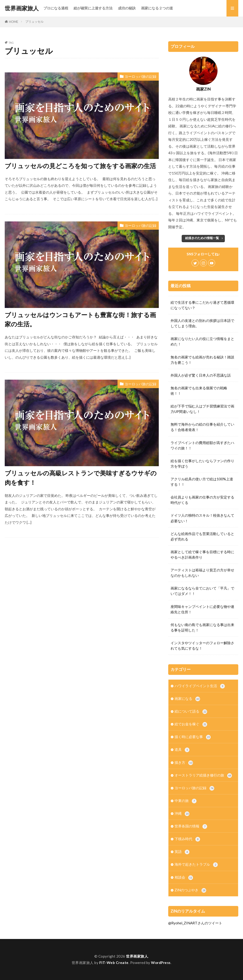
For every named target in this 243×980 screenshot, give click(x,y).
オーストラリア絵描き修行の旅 (203, 775)
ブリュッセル (34, 21)
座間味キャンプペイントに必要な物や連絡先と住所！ (202, 609)
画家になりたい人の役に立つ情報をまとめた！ (202, 341)
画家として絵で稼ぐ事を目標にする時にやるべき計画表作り (202, 554)
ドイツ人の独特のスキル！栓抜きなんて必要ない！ (202, 518)
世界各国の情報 (191, 826)
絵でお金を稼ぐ (191, 724)
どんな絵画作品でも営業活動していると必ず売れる (202, 536)
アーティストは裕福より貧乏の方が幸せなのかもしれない (202, 573)
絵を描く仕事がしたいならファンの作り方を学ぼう (202, 463)
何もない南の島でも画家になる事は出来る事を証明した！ (202, 627)
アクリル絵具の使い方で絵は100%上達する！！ (202, 482)
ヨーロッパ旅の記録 (140, 76)
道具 (182, 750)
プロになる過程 (56, 8)
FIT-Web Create (114, 963)
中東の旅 (186, 801)
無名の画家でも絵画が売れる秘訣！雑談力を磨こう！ (202, 360)
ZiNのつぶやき (190, 890)
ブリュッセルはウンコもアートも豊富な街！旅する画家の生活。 (80, 320)
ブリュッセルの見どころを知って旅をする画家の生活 (80, 166)
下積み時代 (187, 839)
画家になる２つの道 (157, 8)
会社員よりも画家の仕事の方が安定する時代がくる (202, 500)
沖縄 (182, 814)
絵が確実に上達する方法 (93, 8)
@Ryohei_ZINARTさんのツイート (195, 923)
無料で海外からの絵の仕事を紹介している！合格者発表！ (202, 427)
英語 (182, 852)
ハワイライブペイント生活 (200, 686)
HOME (14, 22)
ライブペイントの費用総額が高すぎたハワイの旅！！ (202, 445)
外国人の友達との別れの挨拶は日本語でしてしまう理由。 (202, 323)
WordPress (161, 963)
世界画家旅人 (22, 8)
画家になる (187, 699)
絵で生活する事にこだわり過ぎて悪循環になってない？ (202, 305)
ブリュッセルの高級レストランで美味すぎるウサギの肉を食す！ (81, 478)
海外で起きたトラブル (196, 865)
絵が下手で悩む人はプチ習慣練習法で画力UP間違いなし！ (202, 409)
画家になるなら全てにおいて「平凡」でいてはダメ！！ (202, 591)
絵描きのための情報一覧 (202, 238)
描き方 (184, 763)
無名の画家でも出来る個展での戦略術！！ (199, 391)
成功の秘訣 (127, 8)
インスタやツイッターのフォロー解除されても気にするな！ (202, 646)
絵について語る (191, 712)
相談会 (184, 878)
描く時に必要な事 (193, 737)
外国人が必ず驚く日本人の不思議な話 (201, 375)
